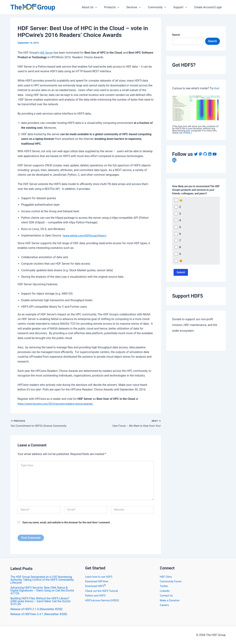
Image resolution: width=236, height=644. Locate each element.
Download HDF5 (96, 586)
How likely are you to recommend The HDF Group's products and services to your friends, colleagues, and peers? (196, 190)
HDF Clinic (166, 577)
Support (182, 7)
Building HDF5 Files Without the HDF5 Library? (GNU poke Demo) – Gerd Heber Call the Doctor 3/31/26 (41, 601)
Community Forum (172, 581)
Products (118, 7)
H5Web (187, 133)
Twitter (164, 586)
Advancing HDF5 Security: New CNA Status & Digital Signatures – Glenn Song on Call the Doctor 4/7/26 (42, 590)
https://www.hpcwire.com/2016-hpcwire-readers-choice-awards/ (59, 404)
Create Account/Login (209, 7)
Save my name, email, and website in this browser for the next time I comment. (66, 523)
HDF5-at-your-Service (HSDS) (104, 600)
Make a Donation (171, 600)
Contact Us (167, 596)
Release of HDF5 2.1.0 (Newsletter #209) (36, 609)
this (217, 88)
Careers (165, 605)
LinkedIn (165, 591)
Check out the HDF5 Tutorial (103, 591)
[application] (103, 7)
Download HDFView (98, 581)
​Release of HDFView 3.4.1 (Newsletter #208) (39, 614)
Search (176, 35)
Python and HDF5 (96, 596)
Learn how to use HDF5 (100, 577)
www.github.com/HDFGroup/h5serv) (87, 235)
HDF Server (47, 53)
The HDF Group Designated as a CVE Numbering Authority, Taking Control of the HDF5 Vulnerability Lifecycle (42, 580)
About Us (97, 7)
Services (139, 7)
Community (161, 7)
